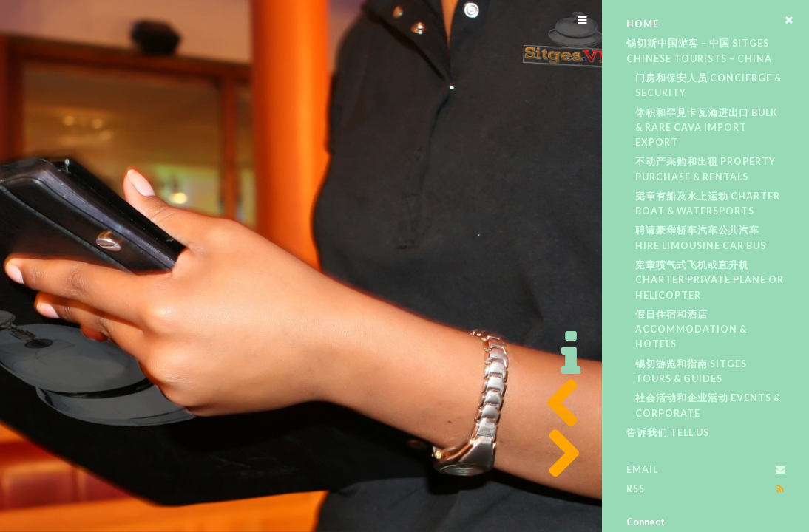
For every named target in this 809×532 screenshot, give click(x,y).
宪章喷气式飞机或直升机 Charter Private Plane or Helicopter (710, 280)
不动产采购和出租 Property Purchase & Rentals (705, 169)
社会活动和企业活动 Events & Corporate (708, 405)
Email (642, 470)
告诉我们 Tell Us (668, 433)
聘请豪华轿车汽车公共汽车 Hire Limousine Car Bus (701, 238)
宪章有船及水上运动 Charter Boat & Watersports (708, 204)
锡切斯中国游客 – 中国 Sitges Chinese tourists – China (699, 51)
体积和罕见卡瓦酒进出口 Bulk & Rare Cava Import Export (707, 128)
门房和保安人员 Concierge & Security (708, 85)
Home (643, 24)
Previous (559, 403)
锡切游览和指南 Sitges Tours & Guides (691, 371)
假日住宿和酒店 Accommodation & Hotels (691, 330)
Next (559, 454)
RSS (636, 489)
